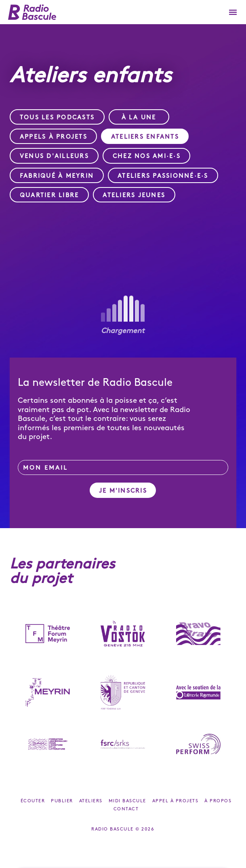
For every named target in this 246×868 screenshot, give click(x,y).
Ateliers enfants (145, 137)
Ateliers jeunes (134, 196)
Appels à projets (54, 137)
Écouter (33, 801)
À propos (218, 801)
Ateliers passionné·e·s (163, 176)
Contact (126, 809)
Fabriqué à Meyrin (57, 176)
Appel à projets (176, 801)
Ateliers (91, 801)
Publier (62, 801)
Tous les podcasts (57, 118)
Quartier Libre (49, 196)
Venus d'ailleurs (54, 156)
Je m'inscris (123, 491)
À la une (139, 118)
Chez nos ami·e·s (147, 156)
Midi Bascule (127, 801)
